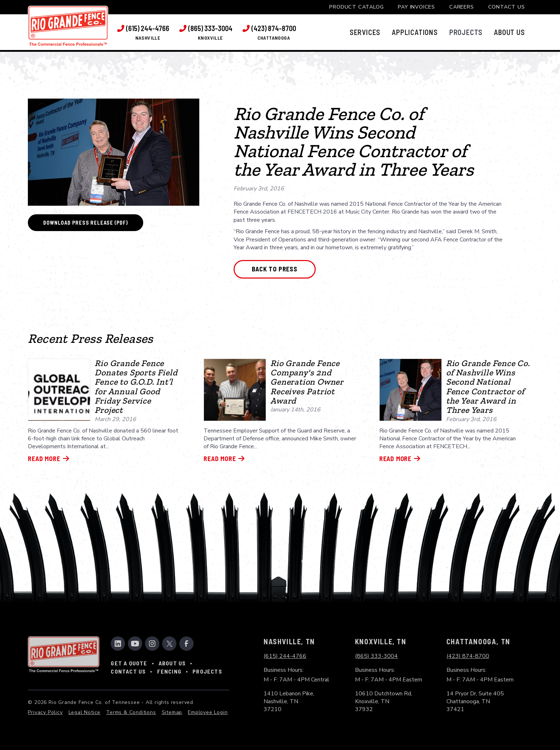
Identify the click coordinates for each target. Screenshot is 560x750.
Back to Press (274, 269)
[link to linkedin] (118, 644)
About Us (172, 663)
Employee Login (208, 712)
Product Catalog (356, 7)
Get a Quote (129, 663)
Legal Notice (85, 712)
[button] (365, 32)
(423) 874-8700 (468, 656)
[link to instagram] (152, 644)
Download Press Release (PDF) (85, 223)
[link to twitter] (169, 644)
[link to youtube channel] (135, 644)
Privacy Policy (45, 712)
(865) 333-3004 (376, 656)
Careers (462, 7)
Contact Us (507, 7)
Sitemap (172, 712)
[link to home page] (68, 26)
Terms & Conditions (131, 712)
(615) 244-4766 (285, 656)
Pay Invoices (416, 7)
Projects (207, 671)
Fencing (169, 671)
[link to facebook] (186, 644)
